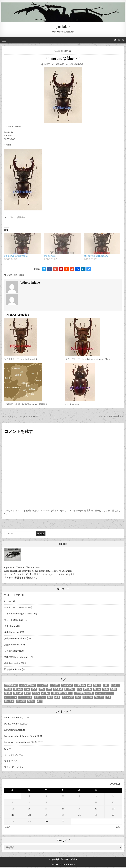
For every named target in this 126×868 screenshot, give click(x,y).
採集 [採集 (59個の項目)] (57, 697)
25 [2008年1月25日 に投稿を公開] (79, 815)
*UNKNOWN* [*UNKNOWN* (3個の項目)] (67, 685)
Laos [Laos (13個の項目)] (49, 689)
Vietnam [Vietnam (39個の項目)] (46, 693)
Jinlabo (63, 26)
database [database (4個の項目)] (115, 685)
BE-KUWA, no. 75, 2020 (17, 718)
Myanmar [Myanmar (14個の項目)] (58, 689)
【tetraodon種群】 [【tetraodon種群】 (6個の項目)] (84, 693)
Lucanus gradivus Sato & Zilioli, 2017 (23, 742)
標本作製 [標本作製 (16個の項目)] (9, 701)
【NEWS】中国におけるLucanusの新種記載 (26, 404)
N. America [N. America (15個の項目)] (70, 689)
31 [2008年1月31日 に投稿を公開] (63, 821)
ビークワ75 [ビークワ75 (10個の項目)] (10, 697)
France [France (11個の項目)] (8, 689)
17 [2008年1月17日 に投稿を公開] (63, 809)
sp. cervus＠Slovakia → (112, 416)
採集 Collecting (12, 632)
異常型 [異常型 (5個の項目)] (31, 701)
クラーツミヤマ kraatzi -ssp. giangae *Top (88, 359)
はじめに (9, 601)
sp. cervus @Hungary (96, 256)
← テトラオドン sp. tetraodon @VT (21, 416)
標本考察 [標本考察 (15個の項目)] (21, 701)
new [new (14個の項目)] (79, 689)
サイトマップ (11, 761)
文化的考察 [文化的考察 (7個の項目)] (68, 697)
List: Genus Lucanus (15, 730)
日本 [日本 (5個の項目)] (108, 697)
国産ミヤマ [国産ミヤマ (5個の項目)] (40, 697)
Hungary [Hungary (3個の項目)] (18, 689)
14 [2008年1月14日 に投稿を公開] (13, 809)
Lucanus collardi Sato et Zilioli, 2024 (23, 736)
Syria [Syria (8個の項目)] (113, 689)
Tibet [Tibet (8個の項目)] (27, 693)
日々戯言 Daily (11, 651)
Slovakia (20, 275)
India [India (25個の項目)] (27, 689)
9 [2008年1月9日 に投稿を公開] (46, 802)
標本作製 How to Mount (16, 657)
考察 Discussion (64, 51)
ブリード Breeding (14, 620)
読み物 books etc (13, 669)
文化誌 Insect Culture (15, 638)
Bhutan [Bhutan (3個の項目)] (97, 685)
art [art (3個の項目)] (89, 685)
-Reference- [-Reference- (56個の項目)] (80, 685)
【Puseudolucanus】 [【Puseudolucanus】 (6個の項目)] (62, 693)
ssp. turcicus (72, 404)
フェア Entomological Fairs (18, 614)
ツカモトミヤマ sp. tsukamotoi (21, 359)
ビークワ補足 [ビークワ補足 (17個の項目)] (25, 697)
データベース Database (17, 607)
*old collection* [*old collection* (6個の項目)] (27, 685)
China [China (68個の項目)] (106, 685)
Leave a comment (76, 64)
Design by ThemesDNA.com (63, 864)
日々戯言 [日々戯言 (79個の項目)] (99, 697)
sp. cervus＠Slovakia (63, 58)
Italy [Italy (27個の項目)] (34, 689)
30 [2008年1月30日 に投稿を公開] (46, 821)
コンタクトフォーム (14, 755)
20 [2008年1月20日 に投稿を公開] (113, 809)
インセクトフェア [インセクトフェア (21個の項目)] (105, 693)
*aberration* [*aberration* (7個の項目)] (11, 685)
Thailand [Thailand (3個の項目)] (18, 693)
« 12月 (7, 827)
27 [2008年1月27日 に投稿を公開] (113, 815)
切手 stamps (10, 626)
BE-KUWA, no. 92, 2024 (16, 724)
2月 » (118, 827)
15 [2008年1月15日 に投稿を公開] (29, 809)
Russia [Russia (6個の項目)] (97, 689)
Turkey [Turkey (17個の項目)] (36, 693)
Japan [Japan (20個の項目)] (42, 689)
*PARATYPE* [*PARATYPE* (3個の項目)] (43, 685)
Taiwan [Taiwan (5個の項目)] (8, 693)
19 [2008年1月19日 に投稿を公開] (96, 809)
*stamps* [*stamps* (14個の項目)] (55, 685)
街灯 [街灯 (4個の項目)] (40, 701)
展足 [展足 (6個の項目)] (50, 697)
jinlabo (47, 64)
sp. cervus (50, 256)
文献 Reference (12, 645)
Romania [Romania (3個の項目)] (88, 689)
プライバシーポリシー (15, 767)
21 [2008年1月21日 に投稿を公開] (13, 815)
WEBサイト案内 (12, 595)
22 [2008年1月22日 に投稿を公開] (29, 815)
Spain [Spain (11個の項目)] (106, 689)
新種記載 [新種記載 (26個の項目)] (88, 697)
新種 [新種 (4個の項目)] (78, 697)
